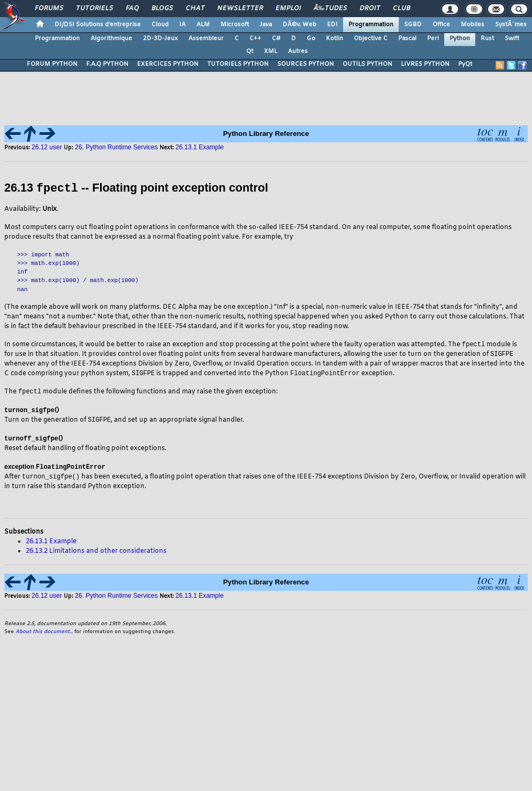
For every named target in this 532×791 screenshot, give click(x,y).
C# (276, 39)
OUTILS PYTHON (367, 64)
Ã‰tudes (330, 9)
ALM (203, 25)
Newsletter (240, 9)
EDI (332, 25)
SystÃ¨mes (511, 25)
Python (460, 39)
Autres (298, 51)
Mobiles (473, 25)
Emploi (288, 9)
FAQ (132, 9)
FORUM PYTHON (52, 64)
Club (401, 9)
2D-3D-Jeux (160, 39)
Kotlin (335, 39)
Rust (487, 39)
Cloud (160, 25)
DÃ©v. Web (299, 25)
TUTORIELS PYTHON (238, 64)
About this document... (44, 634)
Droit (370, 9)
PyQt (465, 64)
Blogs (162, 9)
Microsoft (235, 25)
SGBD (413, 25)
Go (311, 39)
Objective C (371, 39)
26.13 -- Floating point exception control (136, 188)
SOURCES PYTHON (306, 64)
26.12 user (48, 147)
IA (183, 25)
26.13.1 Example (200, 147)
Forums (49, 9)
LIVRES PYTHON (425, 64)
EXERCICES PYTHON (168, 64)
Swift (512, 39)
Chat (195, 9)
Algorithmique (111, 39)
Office (441, 25)
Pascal (407, 39)
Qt (250, 51)
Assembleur (206, 39)
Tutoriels (94, 9)
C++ (255, 39)
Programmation (371, 25)
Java (266, 25)
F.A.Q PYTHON (107, 64)
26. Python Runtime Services (116, 147)
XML (271, 51)
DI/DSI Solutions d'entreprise (98, 25)
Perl (433, 39)
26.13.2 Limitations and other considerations (96, 554)
